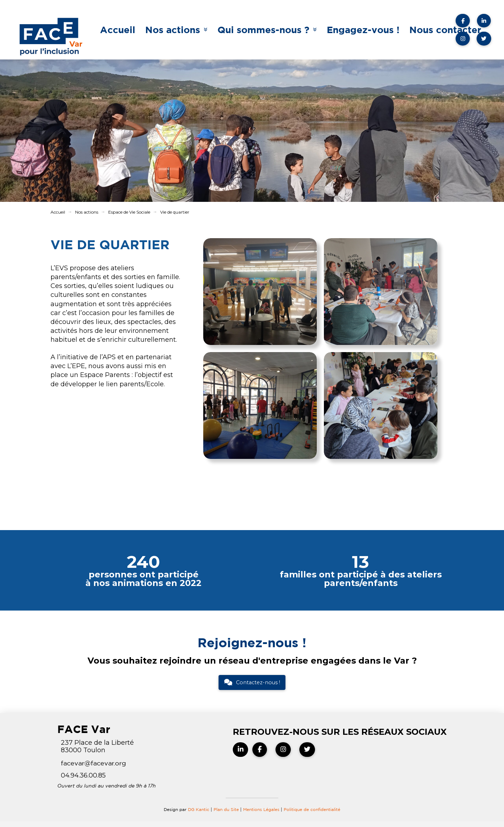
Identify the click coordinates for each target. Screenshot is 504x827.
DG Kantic (199, 809)
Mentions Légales (262, 809)
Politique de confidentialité (312, 809)
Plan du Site (226, 809)
